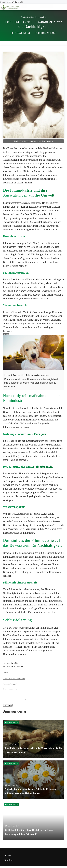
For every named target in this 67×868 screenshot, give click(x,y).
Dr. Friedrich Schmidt (21, 33)
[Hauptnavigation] (62, 7)
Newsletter (9, 862)
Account (8, 858)
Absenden (8, 707)
